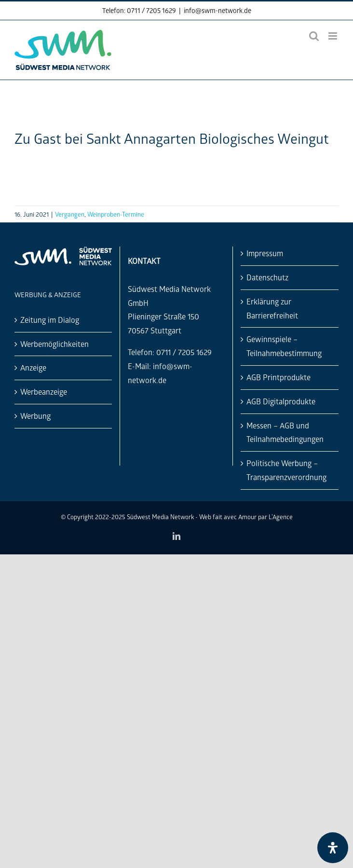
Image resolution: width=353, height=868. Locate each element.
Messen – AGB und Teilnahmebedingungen (285, 432)
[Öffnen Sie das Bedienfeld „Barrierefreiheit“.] (333, 848)
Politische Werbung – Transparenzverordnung (286, 470)
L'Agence (281, 517)
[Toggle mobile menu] (333, 36)
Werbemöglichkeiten (54, 344)
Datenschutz (267, 277)
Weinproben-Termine (116, 214)
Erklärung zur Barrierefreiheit (272, 308)
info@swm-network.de (217, 10)
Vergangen (70, 214)
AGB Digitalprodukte (281, 401)
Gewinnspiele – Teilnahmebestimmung (284, 346)
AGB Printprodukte (278, 377)
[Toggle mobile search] (314, 36)
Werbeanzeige (44, 392)
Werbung (35, 416)
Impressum (265, 253)
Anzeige (33, 367)
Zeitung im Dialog (50, 320)
